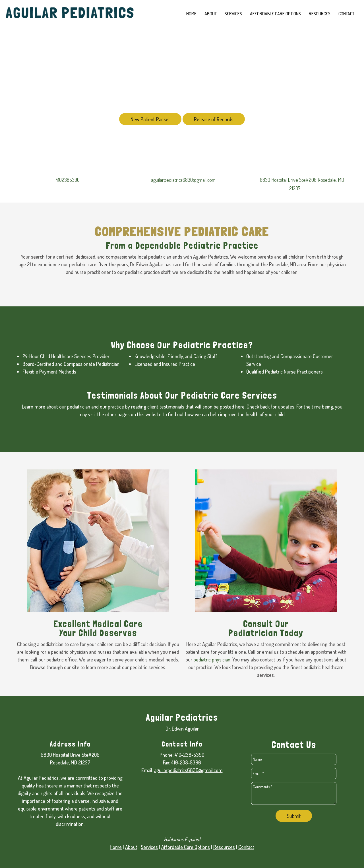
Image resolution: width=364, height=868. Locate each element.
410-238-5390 (189, 755)
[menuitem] (191, 14)
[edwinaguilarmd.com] (70, 14)
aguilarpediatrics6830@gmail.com (188, 770)
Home (116, 847)
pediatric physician (212, 659)
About (131, 847)
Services (149, 847)
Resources (224, 847)
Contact (246, 847)
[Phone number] (66, 180)
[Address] (298, 184)
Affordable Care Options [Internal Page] (186, 847)
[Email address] (182, 180)
